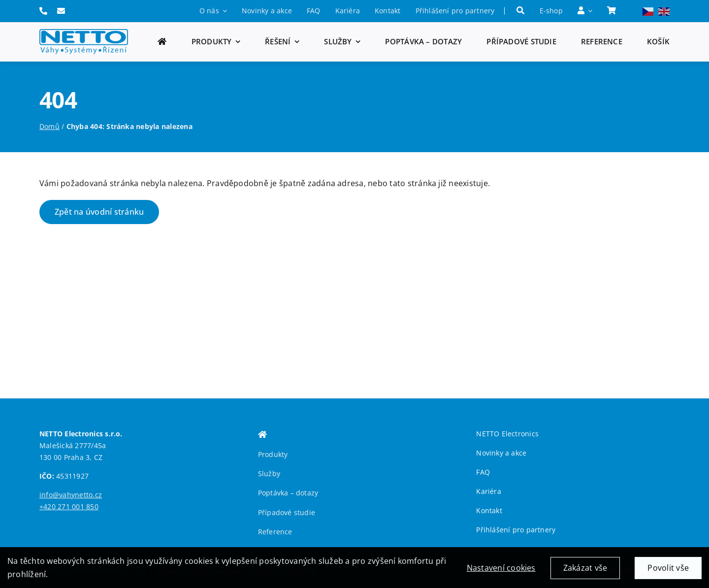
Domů (49, 126)
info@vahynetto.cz (71, 495)
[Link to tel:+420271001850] (43, 11)
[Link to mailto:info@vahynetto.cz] (61, 11)
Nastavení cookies (501, 572)
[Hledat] (520, 11)
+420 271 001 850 (69, 506)
